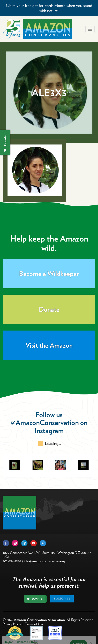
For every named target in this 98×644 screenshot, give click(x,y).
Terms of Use (34, 624)
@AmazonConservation (45, 422)
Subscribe (62, 599)
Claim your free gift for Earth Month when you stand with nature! (49, 8)
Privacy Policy (12, 624)
